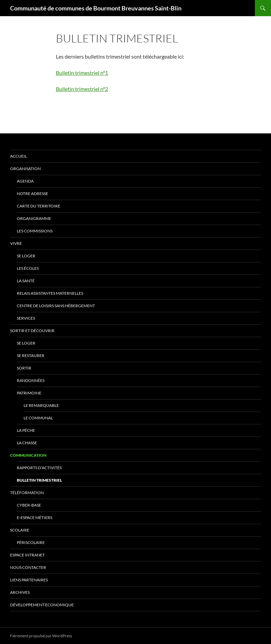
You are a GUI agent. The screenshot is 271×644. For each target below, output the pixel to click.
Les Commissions (35, 231)
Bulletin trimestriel (39, 480)
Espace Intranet (27, 555)
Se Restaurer (31, 356)
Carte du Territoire (39, 206)
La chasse (27, 443)
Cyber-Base (29, 505)
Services (26, 318)
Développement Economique (42, 605)
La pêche (26, 430)
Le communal (38, 418)
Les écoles (28, 268)
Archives (20, 592)
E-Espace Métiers (35, 518)
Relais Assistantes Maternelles (50, 293)
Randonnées (31, 380)
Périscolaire (31, 542)
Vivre (16, 243)
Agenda (25, 181)
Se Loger (26, 256)
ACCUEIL (19, 156)
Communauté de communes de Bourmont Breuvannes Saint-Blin (96, 8)
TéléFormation (27, 493)
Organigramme (34, 218)
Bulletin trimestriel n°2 (82, 89)
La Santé (26, 281)
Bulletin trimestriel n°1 (82, 73)
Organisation (25, 169)
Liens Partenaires (29, 580)
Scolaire (20, 530)
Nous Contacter (28, 567)
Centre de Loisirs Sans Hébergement (56, 306)
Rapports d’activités (39, 468)
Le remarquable (41, 405)
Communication (28, 455)
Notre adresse (32, 194)
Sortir (24, 368)
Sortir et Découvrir (32, 331)
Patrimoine (29, 393)
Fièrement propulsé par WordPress (41, 636)
